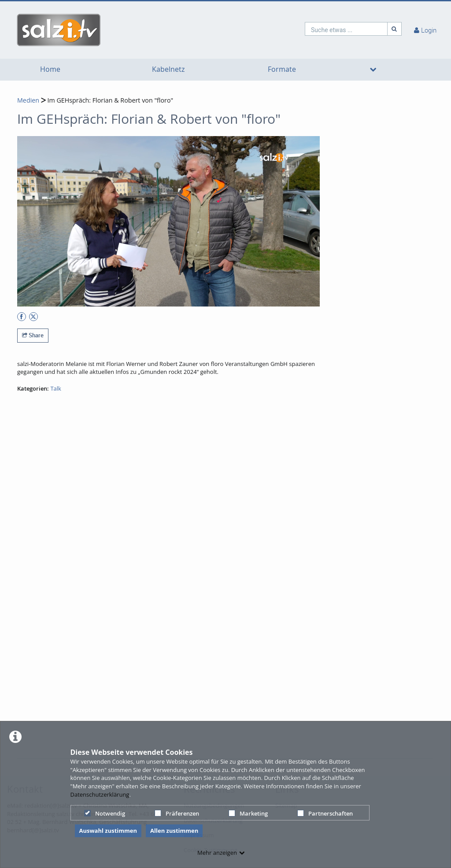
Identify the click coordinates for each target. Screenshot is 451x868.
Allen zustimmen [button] (174, 831)
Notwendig (105, 813)
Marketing (248, 813)
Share (33, 335)
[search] (346, 29)
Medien (28, 100)
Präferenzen (177, 813)
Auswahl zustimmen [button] (108, 831)
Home (50, 69)
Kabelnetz (168, 69)
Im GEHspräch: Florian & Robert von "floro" (110, 100)
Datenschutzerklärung (100, 794)
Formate (282, 69)
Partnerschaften (325, 813)
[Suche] (395, 29)
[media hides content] (373, 70)
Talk (56, 388)
